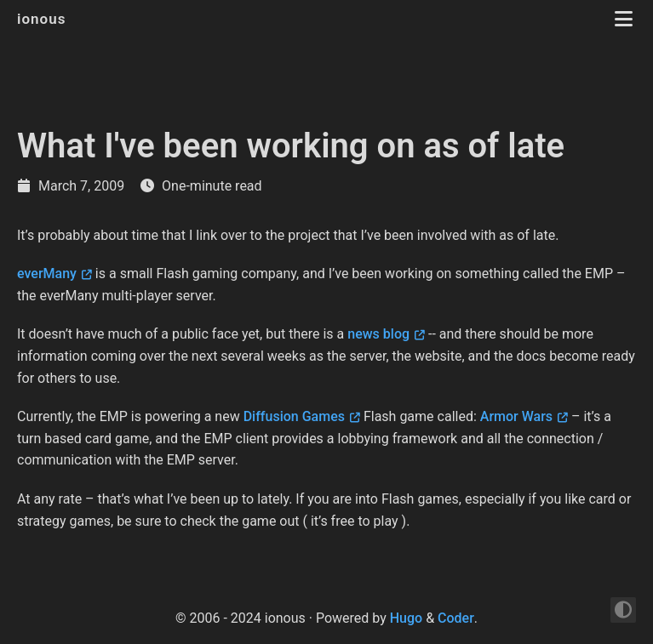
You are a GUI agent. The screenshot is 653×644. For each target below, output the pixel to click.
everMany (47, 274)
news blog (378, 334)
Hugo (406, 618)
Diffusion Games (294, 416)
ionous (44, 19)
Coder (456, 618)
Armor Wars (516, 416)
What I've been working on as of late (291, 146)
